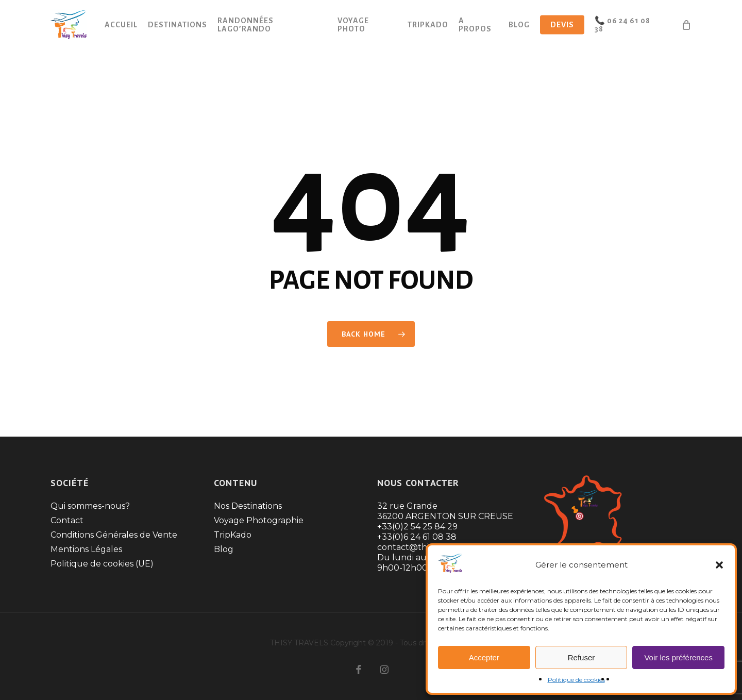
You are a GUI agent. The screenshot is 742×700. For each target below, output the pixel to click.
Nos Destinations (248, 506)
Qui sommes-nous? (90, 506)
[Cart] (686, 26)
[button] (719, 565)
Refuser (581, 657)
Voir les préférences (678, 657)
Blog (224, 549)
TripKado (233, 535)
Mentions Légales (86, 549)
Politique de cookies (576, 680)
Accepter (484, 657)
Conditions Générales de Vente (114, 535)
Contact (67, 520)
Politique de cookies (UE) (102, 564)
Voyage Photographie (259, 520)
